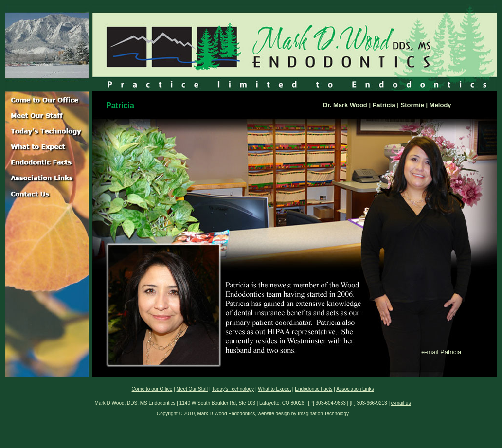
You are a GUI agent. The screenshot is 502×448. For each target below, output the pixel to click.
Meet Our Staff (192, 389)
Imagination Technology (323, 414)
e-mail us (401, 403)
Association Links (355, 389)
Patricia (384, 105)
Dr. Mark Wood (345, 105)
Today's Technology (233, 389)
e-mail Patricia (441, 352)
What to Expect (274, 389)
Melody (440, 105)
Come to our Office (152, 389)
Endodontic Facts (314, 389)
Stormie (412, 105)
